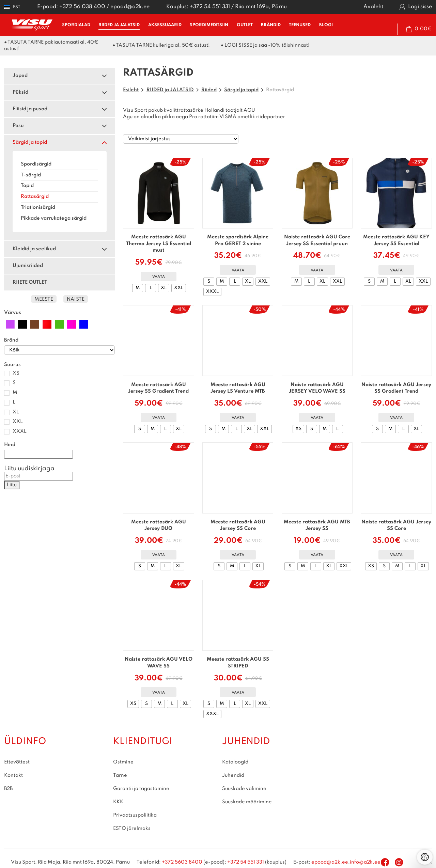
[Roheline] (59, 324)
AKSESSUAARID (165, 25)
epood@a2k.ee (130, 7)
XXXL (20, 431)
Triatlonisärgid (38, 207)
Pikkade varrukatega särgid (54, 218)
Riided (209, 90)
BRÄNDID (271, 25)
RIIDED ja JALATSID (119, 25)
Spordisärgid (36, 164)
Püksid (20, 92)
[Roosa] (72, 324)
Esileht (131, 90)
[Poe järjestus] (181, 139)
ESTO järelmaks (132, 828)
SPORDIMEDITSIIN (209, 25)
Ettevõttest (17, 762)
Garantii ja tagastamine (141, 789)
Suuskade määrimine (247, 802)
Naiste (76, 299)
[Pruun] (35, 324)
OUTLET (245, 25)
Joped (20, 76)
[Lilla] (10, 324)
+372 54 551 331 (210, 7)
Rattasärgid (35, 196)
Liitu (12, 485)
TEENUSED (300, 25)
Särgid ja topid (30, 142)
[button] (12, 7)
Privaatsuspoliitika (135, 815)
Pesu (18, 126)
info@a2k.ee (365, 862)
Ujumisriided (28, 266)
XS (16, 373)
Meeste (44, 299)
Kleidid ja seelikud (34, 249)
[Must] (22, 324)
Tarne (120, 775)
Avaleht (373, 7)
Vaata (159, 277)
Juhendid (233, 775)
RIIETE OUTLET (30, 282)
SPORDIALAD (76, 25)
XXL (18, 422)
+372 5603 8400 (182, 862)
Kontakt (13, 775)
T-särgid (31, 175)
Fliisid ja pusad (30, 109)
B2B (8, 789)
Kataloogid (235, 762)
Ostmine (123, 762)
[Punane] (47, 324)
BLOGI (326, 25)
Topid (27, 186)
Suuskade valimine (244, 789)
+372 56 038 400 (82, 7)
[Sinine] (84, 324)
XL (16, 412)
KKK (118, 802)
